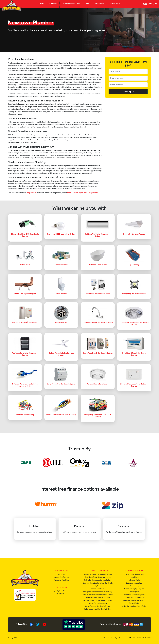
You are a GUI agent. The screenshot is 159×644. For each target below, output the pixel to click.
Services (53, 4)
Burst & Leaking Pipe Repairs (134, 589)
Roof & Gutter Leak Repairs (134, 574)
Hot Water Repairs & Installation (134, 600)
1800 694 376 (149, 4)
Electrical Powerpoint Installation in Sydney (98, 600)
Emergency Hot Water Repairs (134, 597)
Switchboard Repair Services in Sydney (98, 609)
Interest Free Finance (71, 4)
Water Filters (134, 577)
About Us (61, 574)
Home (41, 4)
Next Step (128, 92)
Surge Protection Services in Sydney (98, 606)
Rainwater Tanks (134, 580)
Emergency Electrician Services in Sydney (98, 592)
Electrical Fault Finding (98, 589)
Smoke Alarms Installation (98, 603)
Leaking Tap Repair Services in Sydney (134, 606)
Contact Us (115, 4)
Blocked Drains (134, 603)
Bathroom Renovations (134, 583)
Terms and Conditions (61, 580)
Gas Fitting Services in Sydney (134, 595)
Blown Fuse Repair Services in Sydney (98, 577)
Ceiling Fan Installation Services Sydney (98, 580)
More (88, 4)
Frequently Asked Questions (61, 591)
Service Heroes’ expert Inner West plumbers (83, 193)
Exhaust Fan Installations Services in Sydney (98, 595)
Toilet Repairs (134, 592)
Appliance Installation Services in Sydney (98, 574)
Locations (100, 4)
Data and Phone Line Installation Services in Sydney (98, 584)
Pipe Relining (134, 586)
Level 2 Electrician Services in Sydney (98, 597)
